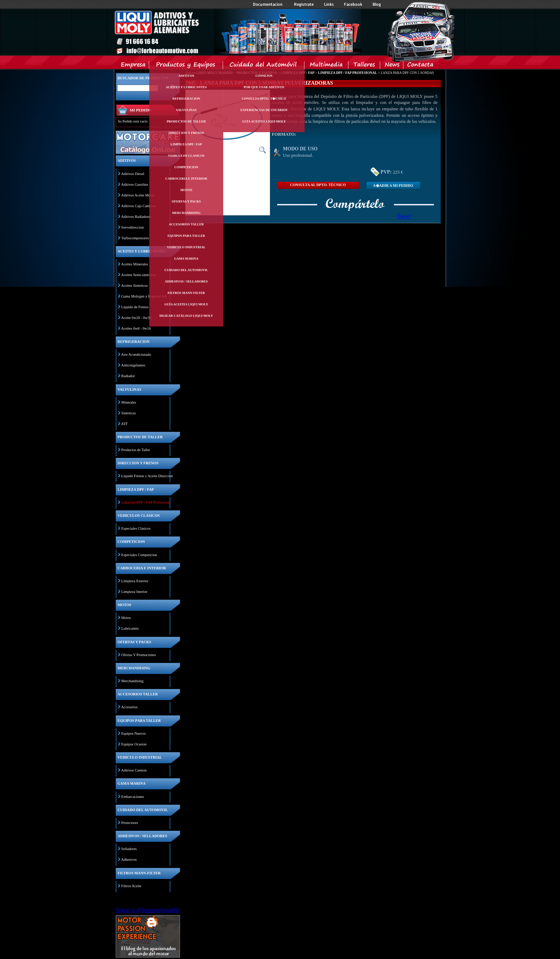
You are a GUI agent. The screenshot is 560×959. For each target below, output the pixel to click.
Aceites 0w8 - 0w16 (136, 328)
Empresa (133, 66)
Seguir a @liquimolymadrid (148, 910)
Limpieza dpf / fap (186, 144)
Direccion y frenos (186, 133)
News (392, 66)
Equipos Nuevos (134, 733)
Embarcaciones (133, 797)
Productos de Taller (136, 450)
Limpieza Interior (134, 592)
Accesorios (129, 707)
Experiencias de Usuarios (264, 110)
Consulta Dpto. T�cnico (264, 99)
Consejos (264, 76)
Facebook (353, 4)
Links (329, 4)
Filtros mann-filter (186, 293)
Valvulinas (186, 110)
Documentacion (268, 4)
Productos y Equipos (186, 66)
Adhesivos (129, 860)
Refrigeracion (186, 99)
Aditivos (186, 76)
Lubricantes (130, 628)
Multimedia (327, 66)
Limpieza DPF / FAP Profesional (146, 502)
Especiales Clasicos (136, 528)
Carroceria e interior (186, 179)
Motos (186, 190)
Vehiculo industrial (186, 247)
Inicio (237, 32)
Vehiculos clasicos (186, 156)
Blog (377, 4)
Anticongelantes (133, 365)
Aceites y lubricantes (186, 87)
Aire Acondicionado (136, 354)
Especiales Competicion (139, 555)
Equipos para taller (186, 236)
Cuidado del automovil (186, 270)
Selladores (129, 849)
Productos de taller (186, 121)
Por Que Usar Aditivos (264, 87)
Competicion (186, 167)
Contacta (420, 66)
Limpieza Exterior (135, 581)
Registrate (304, 4)
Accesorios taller (186, 224)
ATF (124, 424)
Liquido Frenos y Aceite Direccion (147, 476)
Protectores (130, 823)
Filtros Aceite (131, 886)
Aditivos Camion (134, 770)
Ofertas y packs (186, 201)
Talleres (364, 66)
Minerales (129, 402)
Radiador (128, 376)
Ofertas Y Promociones (139, 655)
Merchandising (186, 213)
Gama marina (186, 259)
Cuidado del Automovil (264, 66)
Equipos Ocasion (134, 744)
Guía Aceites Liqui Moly (186, 304)
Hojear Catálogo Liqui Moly (186, 316)
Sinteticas (129, 413)
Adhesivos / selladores (186, 281)
